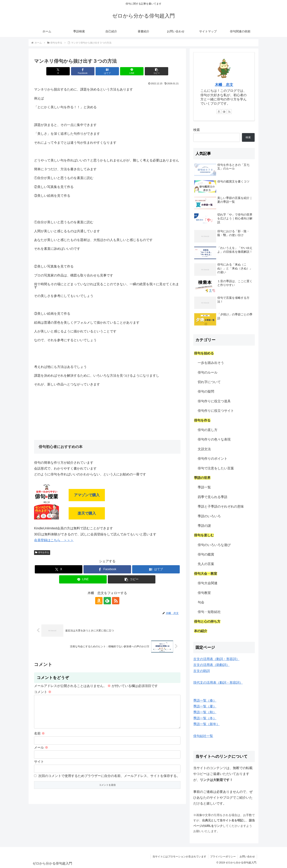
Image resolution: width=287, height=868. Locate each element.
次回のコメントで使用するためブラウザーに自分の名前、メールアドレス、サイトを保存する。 (109, 782)
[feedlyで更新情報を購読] (107, 601)
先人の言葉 (206, 564)
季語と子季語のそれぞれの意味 (221, 507)
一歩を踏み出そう (211, 363)
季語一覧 (204, 487)
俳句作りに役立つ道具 (214, 401)
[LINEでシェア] (132, 71)
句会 (201, 602)
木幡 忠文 (224, 85)
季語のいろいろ (209, 516)
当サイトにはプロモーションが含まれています (179, 856)
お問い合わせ (247, 856)
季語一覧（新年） (206, 724)
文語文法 (204, 449)
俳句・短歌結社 (209, 612)
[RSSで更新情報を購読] (116, 601)
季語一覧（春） (205, 701)
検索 (197, 130)
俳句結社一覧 (203, 736)
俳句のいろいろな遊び (214, 545)
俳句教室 (204, 593)
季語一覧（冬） (205, 718)
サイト (39, 767)
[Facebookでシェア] (83, 71)
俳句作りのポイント (213, 459)
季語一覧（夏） (205, 706)
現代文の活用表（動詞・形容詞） (218, 683)
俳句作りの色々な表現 (214, 439)
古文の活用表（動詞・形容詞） (216, 659)
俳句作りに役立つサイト (216, 411)
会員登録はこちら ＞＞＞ (54, 540)
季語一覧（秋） (205, 712)
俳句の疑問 (206, 391)
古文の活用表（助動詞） (211, 665)
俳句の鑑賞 (206, 554)
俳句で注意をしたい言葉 (216, 468)
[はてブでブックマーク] (107, 71)
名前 (39, 739)
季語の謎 (204, 526)
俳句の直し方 (208, 430)
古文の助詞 (202, 671)
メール (41, 753)
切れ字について (209, 382)
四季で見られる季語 (213, 497)
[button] (156, 71)
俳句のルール (208, 372)
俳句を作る (42, 552)
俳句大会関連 (208, 583)
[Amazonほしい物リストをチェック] (99, 601)
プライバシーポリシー (223, 856)
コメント (43, 692)
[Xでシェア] (58, 71)
